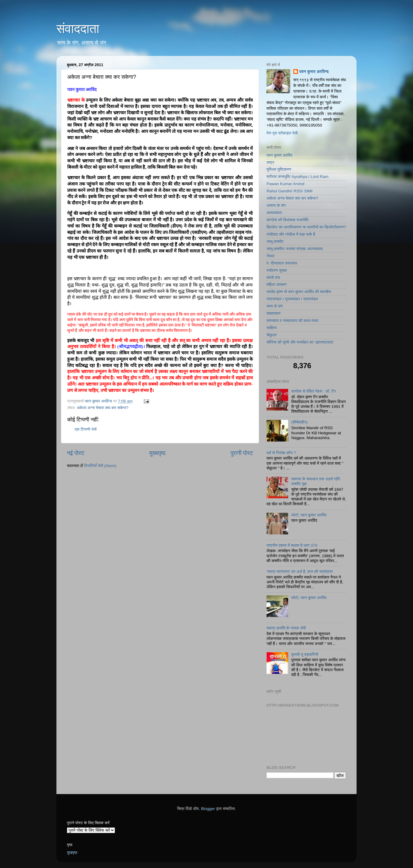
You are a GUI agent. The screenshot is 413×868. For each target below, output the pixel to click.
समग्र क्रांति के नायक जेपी (286, 628)
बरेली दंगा (273, 278)
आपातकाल (274, 213)
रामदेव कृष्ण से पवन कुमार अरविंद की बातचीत (299, 292)
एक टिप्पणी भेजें (86, 429)
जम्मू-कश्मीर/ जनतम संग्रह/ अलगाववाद (295, 249)
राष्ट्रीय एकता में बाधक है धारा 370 (292, 545)
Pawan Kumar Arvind (285, 184)
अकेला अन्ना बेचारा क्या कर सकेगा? (103, 408)
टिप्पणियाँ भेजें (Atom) (100, 466)
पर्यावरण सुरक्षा (277, 270)
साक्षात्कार (274, 313)
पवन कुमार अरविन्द (314, 72)
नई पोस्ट (76, 453)
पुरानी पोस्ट (242, 453)
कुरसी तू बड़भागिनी (305, 654)
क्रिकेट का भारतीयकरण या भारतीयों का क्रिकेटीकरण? (306, 227)
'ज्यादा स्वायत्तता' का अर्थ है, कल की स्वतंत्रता (300, 572)
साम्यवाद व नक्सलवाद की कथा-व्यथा (292, 321)
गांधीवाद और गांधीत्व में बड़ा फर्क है (291, 234)
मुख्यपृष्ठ (157, 453)
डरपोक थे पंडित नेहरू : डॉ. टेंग (313, 391)
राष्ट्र (270, 162)
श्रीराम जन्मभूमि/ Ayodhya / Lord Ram (297, 177)
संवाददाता (78, 29)
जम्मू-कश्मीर (275, 241)
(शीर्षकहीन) (299, 422)
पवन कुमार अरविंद (279, 155)
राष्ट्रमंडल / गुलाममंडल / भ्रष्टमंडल (292, 299)
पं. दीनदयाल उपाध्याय (282, 263)
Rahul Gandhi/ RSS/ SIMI (289, 191)
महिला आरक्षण (277, 284)
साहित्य (272, 328)
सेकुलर (272, 335)
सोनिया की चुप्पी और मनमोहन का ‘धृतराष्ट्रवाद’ (300, 342)
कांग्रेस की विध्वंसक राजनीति (288, 220)
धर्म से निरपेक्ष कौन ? (281, 453)
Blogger (208, 809)
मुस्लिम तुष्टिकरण (279, 169)
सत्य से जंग (275, 306)
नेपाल (270, 256)
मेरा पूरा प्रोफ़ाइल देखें (282, 133)
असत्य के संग (276, 205)
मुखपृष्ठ (72, 853)
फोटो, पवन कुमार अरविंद (309, 515)
